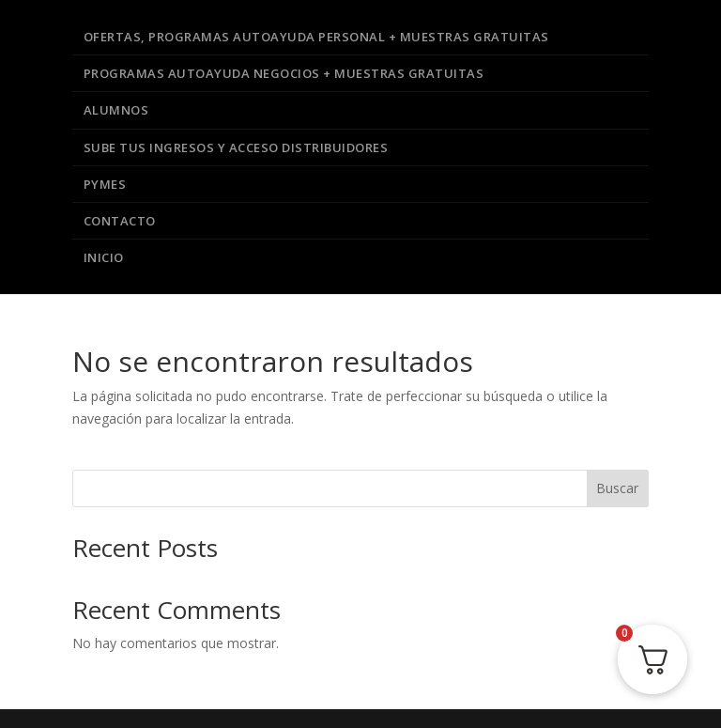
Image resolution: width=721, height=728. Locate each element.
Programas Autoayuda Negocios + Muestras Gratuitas (284, 73)
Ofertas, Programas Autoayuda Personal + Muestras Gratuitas (316, 37)
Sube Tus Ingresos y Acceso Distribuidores (236, 147)
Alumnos (116, 110)
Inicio (104, 257)
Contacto (120, 221)
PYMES (105, 184)
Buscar (617, 488)
